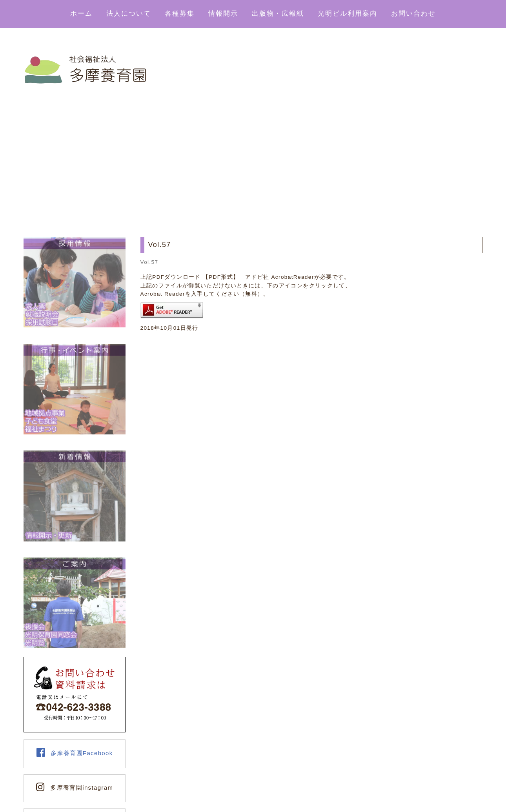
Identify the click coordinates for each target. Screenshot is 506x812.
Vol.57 (149, 262)
